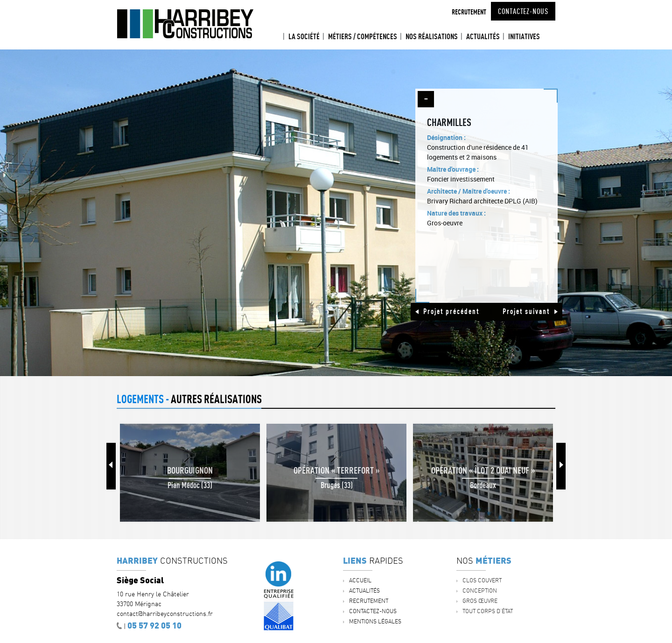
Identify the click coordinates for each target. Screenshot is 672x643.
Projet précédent (451, 311)
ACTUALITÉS (483, 36)
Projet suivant (526, 311)
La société (304, 36)
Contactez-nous (523, 11)
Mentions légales (375, 621)
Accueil (276, 37)
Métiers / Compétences (363, 36)
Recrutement (469, 12)
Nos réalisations (432, 36)
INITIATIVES (524, 36)
